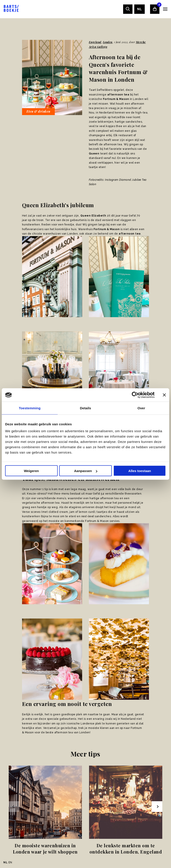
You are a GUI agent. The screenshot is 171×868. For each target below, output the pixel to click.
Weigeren (31, 471)
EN (10, 862)
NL (139, 9)
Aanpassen (86, 471)
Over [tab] (141, 408)
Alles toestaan (140, 471)
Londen (108, 42)
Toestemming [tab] (30, 408)
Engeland (95, 42)
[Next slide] (157, 807)
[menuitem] (139, 9)
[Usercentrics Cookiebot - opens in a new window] (135, 395)
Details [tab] (85, 408)
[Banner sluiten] (164, 395)
